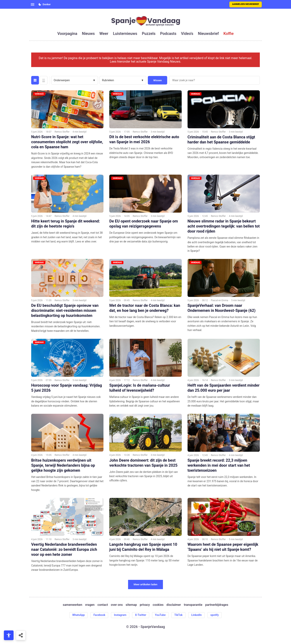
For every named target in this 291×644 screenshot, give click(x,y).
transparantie (193, 605)
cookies (158, 605)
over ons (117, 605)
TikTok (179, 615)
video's (187, 34)
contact (103, 605)
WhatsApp (78, 615)
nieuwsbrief (208, 34)
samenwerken (72, 605)
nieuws (88, 34)
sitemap (131, 605)
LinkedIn (196, 615)
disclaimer (174, 605)
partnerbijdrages (217, 605)
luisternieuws (125, 34)
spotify (215, 615)
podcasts (168, 34)
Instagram (120, 615)
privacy (145, 605)
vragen (90, 605)
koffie (229, 34)
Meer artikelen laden (146, 584)
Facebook (99, 615)
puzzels (149, 34)
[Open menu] (33, 4)
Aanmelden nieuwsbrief (246, 4)
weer (104, 34)
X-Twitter (141, 615)
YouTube (160, 615)
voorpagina (67, 34)
